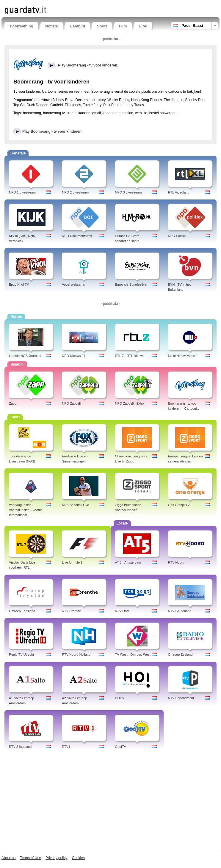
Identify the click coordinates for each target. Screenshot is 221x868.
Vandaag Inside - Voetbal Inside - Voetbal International (26, 510)
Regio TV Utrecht (21, 655)
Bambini (77, 26)
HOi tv (120, 698)
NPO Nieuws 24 (73, 356)
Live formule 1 (72, 562)
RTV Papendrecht (181, 698)
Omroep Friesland (22, 611)
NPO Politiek (177, 236)
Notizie (52, 26)
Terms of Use (30, 858)
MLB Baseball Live (75, 505)
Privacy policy (56, 858)
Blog (143, 26)
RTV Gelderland (180, 611)
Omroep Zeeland (180, 655)
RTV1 (66, 747)
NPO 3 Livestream (128, 192)
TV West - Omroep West (133, 655)
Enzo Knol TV (19, 284)
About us (8, 858)
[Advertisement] (110, 802)
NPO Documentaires (77, 236)
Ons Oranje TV (179, 505)
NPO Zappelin (72, 403)
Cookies (78, 858)
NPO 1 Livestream (22, 192)
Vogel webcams (73, 284)
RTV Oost (122, 611)
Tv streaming (21, 26)
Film (123, 26)
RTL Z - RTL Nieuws (130, 356)
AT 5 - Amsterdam (128, 562)
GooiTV (121, 747)
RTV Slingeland (20, 747)
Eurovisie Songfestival (131, 284)
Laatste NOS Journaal (25, 356)
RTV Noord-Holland (76, 655)
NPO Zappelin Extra (130, 403)
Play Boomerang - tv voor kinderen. (52, 131)
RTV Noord (176, 562)
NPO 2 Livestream (75, 192)
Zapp (13, 403)
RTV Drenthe (71, 611)
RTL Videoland (179, 192)
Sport (102, 26)
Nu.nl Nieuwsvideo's (183, 356)
